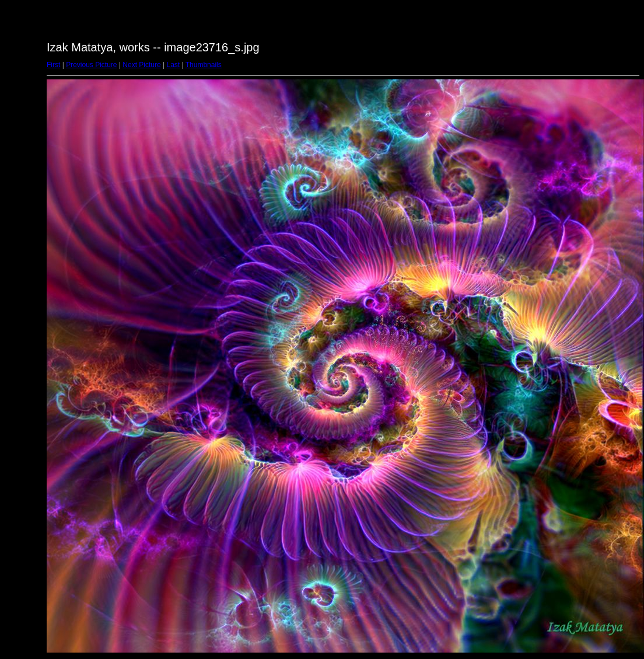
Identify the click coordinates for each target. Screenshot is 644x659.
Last (173, 65)
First (53, 65)
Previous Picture (91, 65)
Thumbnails (204, 65)
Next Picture (141, 65)
